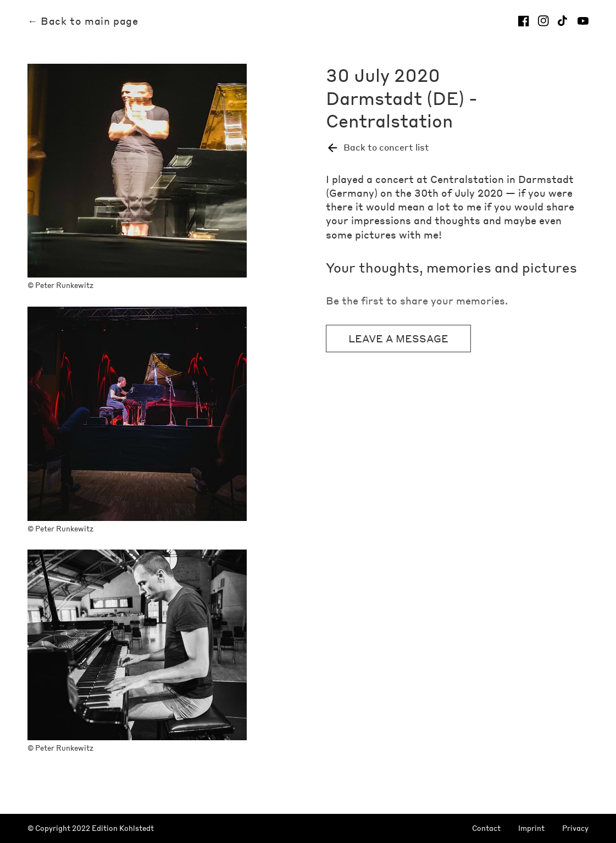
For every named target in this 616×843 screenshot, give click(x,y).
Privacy (575, 828)
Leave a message (398, 338)
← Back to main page (83, 21)
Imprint (531, 828)
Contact (486, 828)
